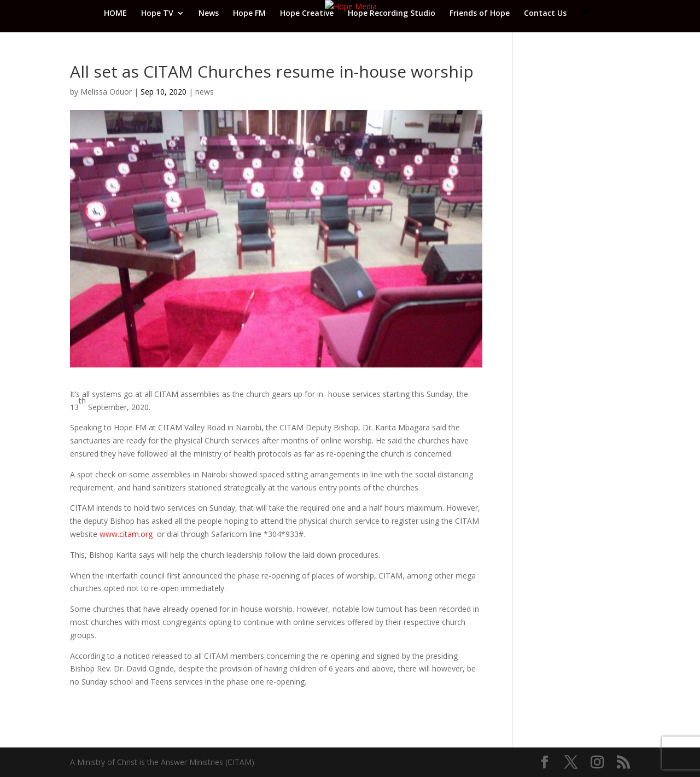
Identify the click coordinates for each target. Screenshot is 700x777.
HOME (115, 14)
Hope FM (249, 14)
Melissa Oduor (106, 92)
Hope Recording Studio (392, 14)
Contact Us (545, 14)
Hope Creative (307, 14)
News (209, 14)
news (205, 92)
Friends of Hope (480, 14)
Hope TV (157, 14)
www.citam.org (126, 534)
